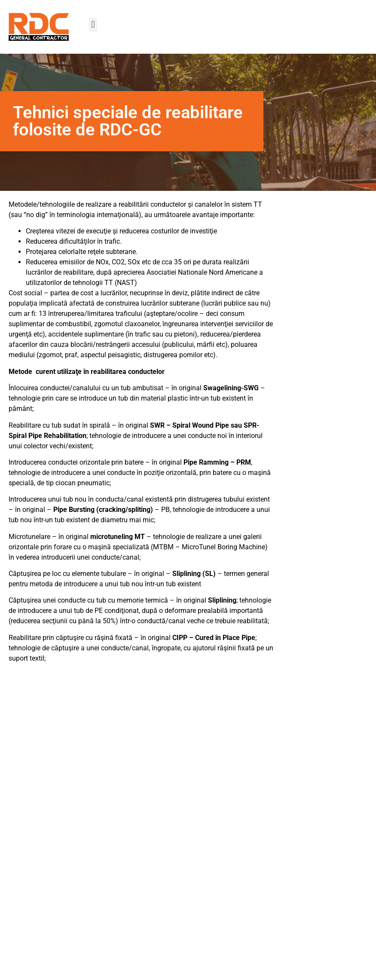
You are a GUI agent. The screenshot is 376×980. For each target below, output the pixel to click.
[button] (93, 25)
